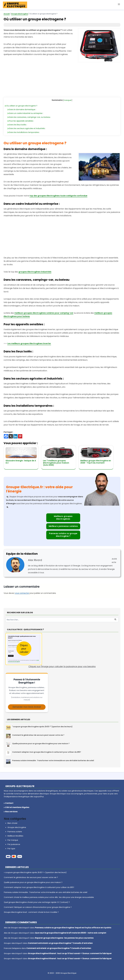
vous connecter (22, 593)
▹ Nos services (11, 812)
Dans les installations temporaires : (24, 132)
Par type (11, 849)
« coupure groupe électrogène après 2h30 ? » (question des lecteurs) (35, 872)
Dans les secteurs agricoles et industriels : (27, 128)
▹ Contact (9, 803)
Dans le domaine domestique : (23, 110)
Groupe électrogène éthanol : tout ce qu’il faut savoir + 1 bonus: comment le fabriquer (70, 953)
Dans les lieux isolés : (18, 125)
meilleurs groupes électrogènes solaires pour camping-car (44, 313)
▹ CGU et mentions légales (17, 807)
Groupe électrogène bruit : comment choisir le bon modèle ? (31, 912)
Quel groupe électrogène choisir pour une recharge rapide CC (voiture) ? (37, 902)
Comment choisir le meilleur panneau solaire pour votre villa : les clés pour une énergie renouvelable (49, 897)
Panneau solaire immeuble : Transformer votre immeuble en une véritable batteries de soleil (53, 760)
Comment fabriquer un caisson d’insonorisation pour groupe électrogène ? (38, 907)
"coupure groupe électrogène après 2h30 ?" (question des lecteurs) (42, 727)
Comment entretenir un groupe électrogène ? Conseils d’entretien (60, 943)
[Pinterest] (20, 436)
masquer (68, 100)
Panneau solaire (15, 832)
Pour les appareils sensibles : (22, 121)
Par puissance (14, 844)
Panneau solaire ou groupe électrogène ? (63, 535)
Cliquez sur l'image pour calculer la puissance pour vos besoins (51, 651)
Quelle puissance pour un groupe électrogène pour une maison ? (41, 744)
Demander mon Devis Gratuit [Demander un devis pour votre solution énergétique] (27, 707)
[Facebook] (6, 436)
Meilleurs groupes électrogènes (63, 518)
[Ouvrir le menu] (119, 4)
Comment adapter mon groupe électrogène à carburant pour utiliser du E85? (47, 752)
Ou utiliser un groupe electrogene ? (22, 106)
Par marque (13, 840)
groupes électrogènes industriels (35, 272)
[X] (11, 436)
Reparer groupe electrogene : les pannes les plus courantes (64, 938)
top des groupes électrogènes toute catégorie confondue (58, 196)
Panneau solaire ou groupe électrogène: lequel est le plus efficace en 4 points (73, 928)
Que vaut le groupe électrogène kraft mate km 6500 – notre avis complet (71, 933)
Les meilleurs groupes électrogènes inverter (29, 343)
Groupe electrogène (17, 827)
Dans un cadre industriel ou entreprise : (26, 113)
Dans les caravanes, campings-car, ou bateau (30, 117)
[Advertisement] (62, 79)
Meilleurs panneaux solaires (63, 526)
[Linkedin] (15, 436)
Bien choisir (12, 823)
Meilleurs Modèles (15, 836)
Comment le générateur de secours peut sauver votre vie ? (38, 735)
